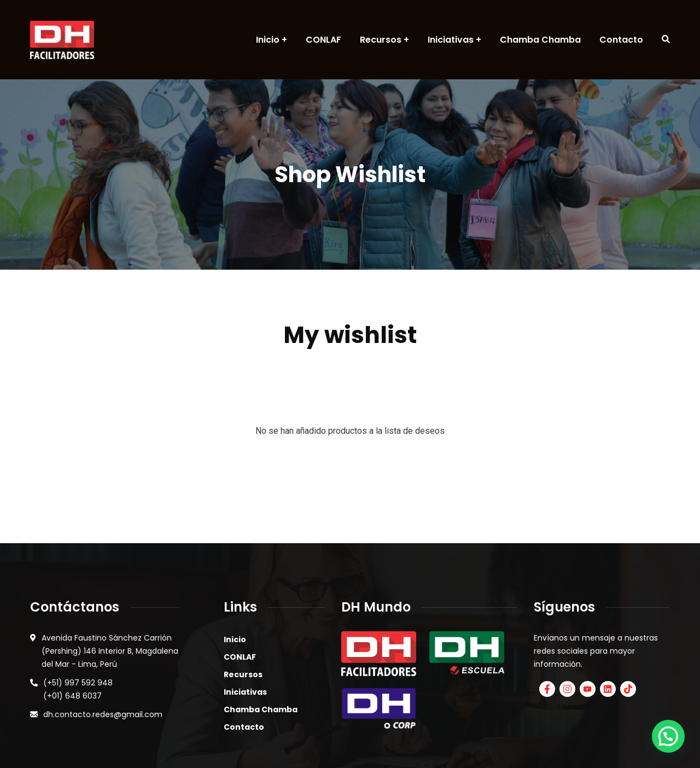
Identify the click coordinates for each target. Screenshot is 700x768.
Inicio (235, 572)
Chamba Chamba (261, 642)
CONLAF (240, 589)
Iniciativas (245, 624)
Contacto (244, 659)
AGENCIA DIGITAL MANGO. (478, 743)
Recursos (243, 607)
